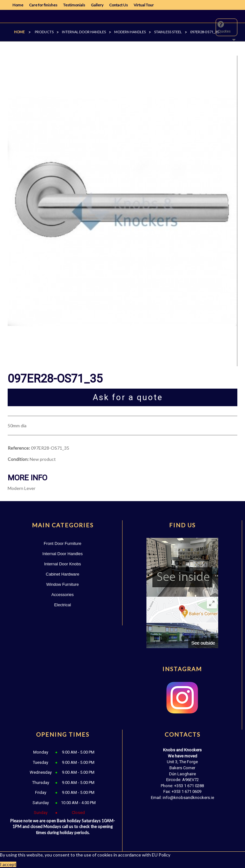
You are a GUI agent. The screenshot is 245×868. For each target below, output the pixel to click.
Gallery (97, 5)
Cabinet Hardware (63, 574)
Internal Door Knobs (63, 564)
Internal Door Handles (63, 554)
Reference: (19, 448)
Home (18, 5)
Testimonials (74, 5)
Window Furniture (63, 584)
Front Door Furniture (63, 543)
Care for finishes (43, 5)
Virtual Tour (144, 5)
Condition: (18, 459)
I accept (8, 864)
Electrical (63, 605)
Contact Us (119, 5)
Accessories (63, 595)
